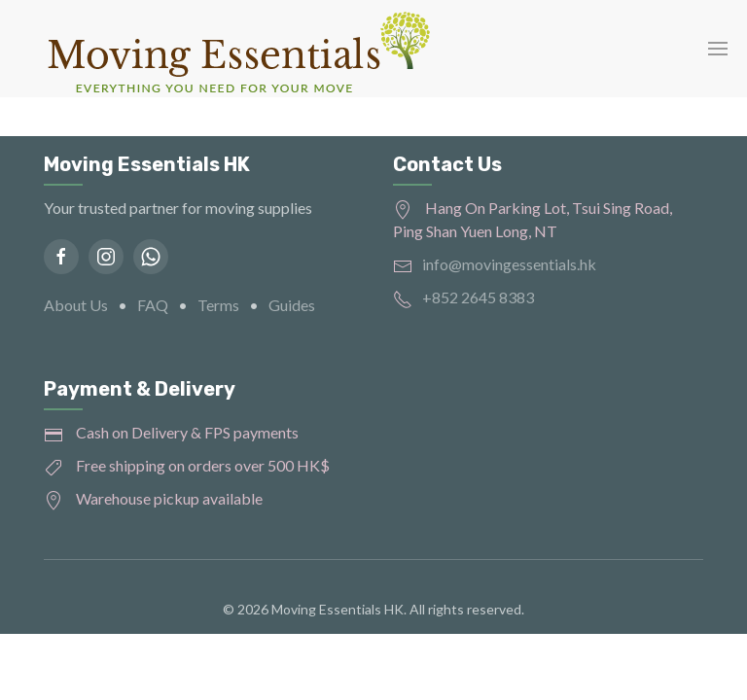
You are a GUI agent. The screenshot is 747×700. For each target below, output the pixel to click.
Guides (292, 305)
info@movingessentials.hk (509, 264)
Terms (218, 305)
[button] (718, 49)
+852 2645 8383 (478, 297)
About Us (76, 305)
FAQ (153, 305)
